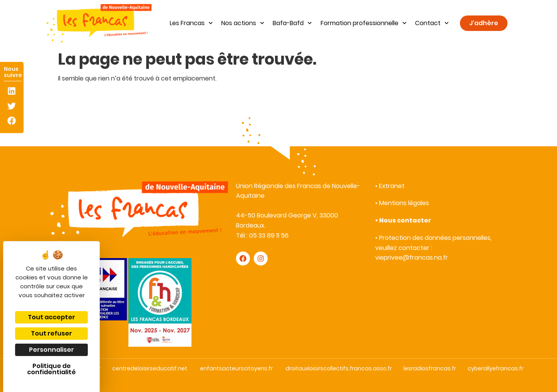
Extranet (392, 186)
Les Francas (191, 23)
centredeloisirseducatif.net (150, 368)
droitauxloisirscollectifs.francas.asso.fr (339, 368)
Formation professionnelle (364, 23)
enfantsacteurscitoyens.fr (236, 368)
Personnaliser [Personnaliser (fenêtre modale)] (51, 350)
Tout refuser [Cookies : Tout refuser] (51, 333)
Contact (432, 23)
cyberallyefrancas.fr (495, 368)
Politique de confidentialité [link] (51, 369)
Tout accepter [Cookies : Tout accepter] (51, 317)
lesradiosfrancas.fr (430, 368)
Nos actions (243, 23)
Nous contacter (405, 220)
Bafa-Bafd (292, 23)
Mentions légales (404, 203)
